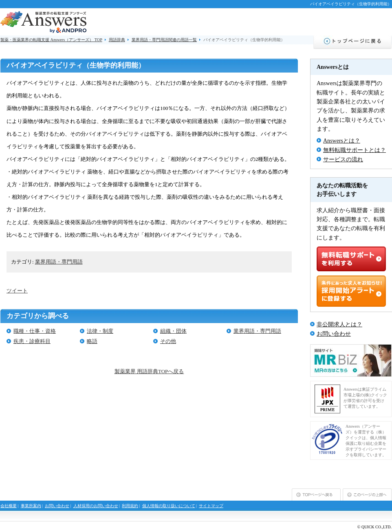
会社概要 (9, 506)
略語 (92, 341)
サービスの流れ (343, 159)
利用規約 (130, 506)
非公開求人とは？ (339, 324)
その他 (168, 341)
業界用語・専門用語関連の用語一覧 (164, 40)
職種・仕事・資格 (35, 331)
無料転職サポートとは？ (355, 150)
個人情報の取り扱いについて (169, 506)
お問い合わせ (334, 334)
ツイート (17, 291)
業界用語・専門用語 (59, 262)
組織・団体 (173, 331)
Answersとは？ (342, 141)
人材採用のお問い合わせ (96, 506)
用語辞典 (117, 40)
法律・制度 (100, 331)
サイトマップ (211, 506)
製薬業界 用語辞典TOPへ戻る (149, 371)
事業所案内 (31, 506)
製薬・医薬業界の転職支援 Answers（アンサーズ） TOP (51, 40)
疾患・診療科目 (32, 341)
